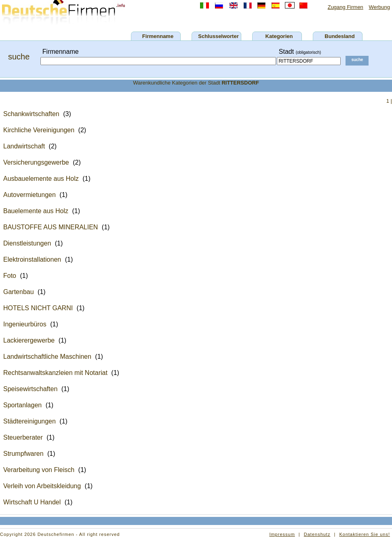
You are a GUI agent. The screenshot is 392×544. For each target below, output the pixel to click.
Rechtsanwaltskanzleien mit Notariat (55, 373)
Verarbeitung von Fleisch (39, 470)
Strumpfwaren (23, 454)
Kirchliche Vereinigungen (39, 130)
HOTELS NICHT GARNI (38, 308)
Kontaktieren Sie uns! (365, 534)
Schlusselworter (218, 36)
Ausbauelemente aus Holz (41, 179)
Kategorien (279, 36)
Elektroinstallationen (32, 259)
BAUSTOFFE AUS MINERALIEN (51, 227)
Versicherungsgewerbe (36, 162)
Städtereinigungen (30, 421)
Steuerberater (23, 437)
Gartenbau (19, 292)
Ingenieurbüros (25, 324)
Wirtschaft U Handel (32, 502)
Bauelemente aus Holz (36, 211)
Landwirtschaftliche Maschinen (47, 357)
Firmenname (158, 36)
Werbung (379, 7)
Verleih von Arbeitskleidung (42, 486)
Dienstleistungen (27, 243)
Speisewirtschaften (30, 389)
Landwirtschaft (24, 146)
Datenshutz (317, 534)
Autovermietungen (30, 195)
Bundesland (339, 36)
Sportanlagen (22, 405)
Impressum (282, 534)
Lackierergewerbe (29, 340)
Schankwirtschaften (31, 114)
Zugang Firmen (346, 7)
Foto (10, 276)
